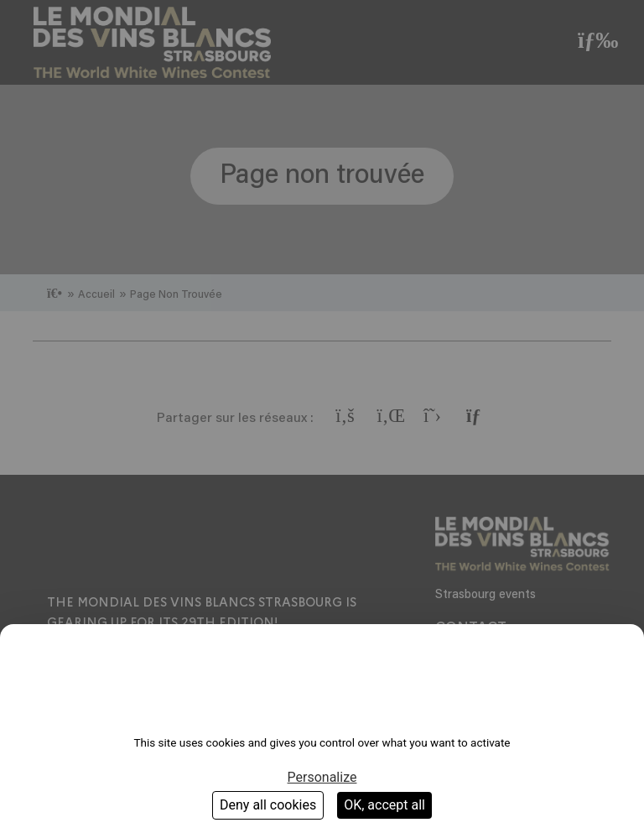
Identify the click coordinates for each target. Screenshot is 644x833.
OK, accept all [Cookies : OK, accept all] (384, 805)
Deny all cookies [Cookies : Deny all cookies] (268, 805)
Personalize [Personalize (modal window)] (322, 777)
